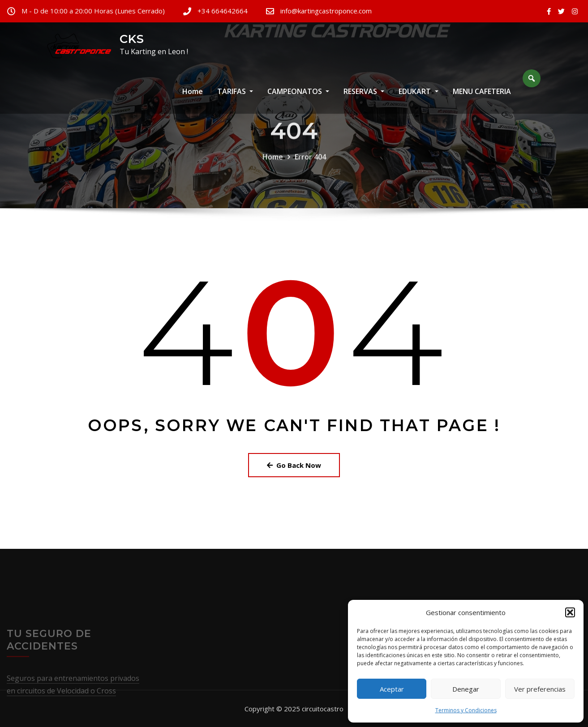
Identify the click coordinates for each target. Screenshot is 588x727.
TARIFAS (235, 97)
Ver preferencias (540, 689)
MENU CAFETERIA (482, 97)
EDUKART (418, 97)
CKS (132, 39)
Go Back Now (294, 465)
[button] (570, 612)
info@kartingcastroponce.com (326, 11)
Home (193, 97)
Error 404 (310, 168)
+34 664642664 (223, 11)
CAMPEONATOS (298, 97)
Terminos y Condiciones (466, 710)
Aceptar (392, 689)
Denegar (466, 689)
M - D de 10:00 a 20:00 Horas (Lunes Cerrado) (93, 11)
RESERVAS (364, 97)
